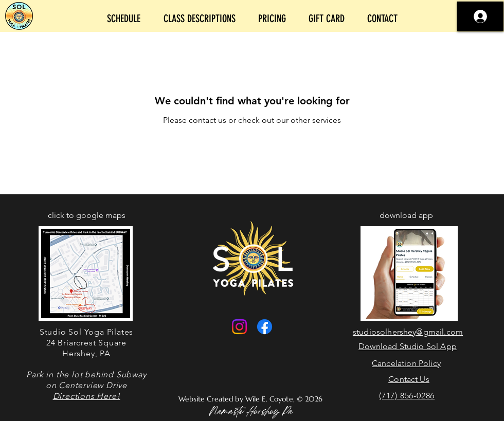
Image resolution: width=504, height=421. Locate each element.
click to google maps (87, 215)
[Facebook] (265, 327)
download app (406, 215)
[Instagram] (239, 327)
